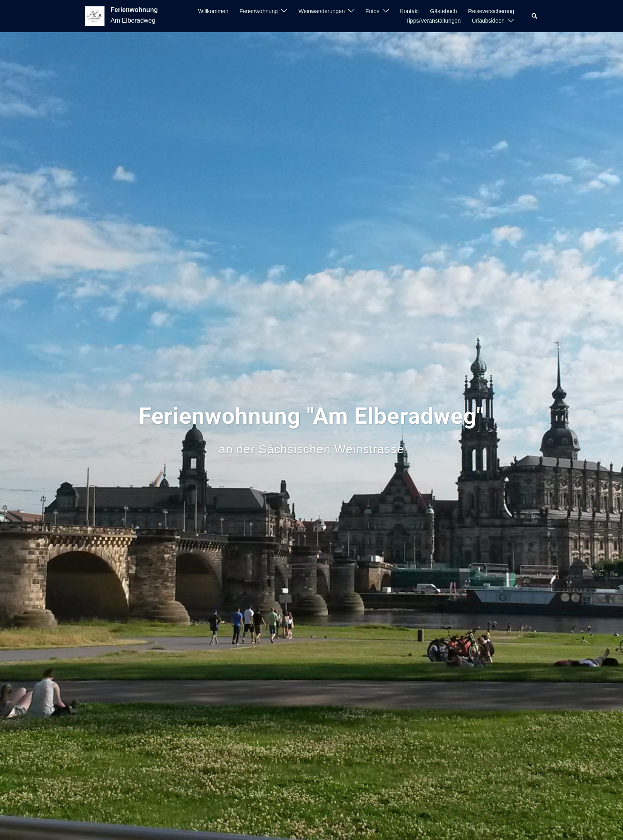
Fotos (372, 11)
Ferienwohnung (134, 10)
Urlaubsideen (489, 21)
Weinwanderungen (322, 11)
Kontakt (409, 11)
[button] (535, 16)
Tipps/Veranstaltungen (433, 21)
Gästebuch (443, 11)
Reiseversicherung (491, 11)
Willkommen (213, 11)
